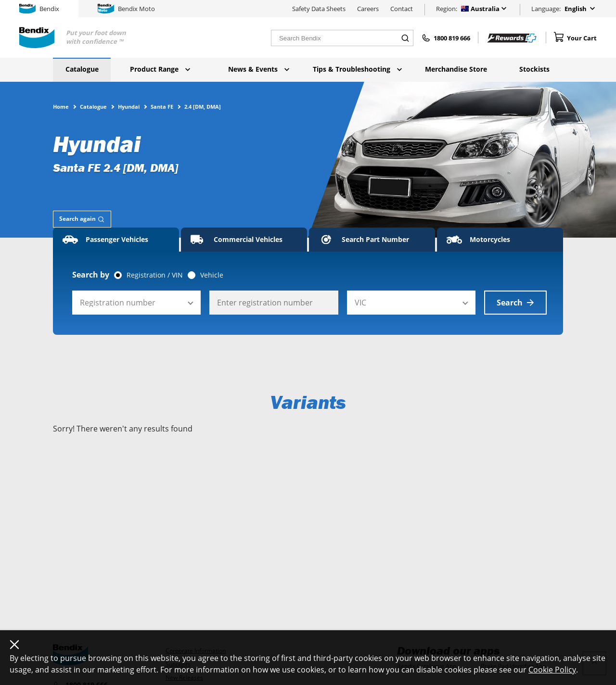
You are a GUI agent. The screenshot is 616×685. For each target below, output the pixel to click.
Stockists (534, 69)
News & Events (259, 69)
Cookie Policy (552, 670)
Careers (368, 9)
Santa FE (162, 106)
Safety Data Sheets (319, 9)
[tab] (82, 219)
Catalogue (82, 69)
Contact (402, 9)
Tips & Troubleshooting (357, 69)
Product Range (160, 69)
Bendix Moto (126, 9)
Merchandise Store (456, 69)
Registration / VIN (155, 275)
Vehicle (212, 275)
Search (515, 303)
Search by (91, 275)
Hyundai (129, 106)
